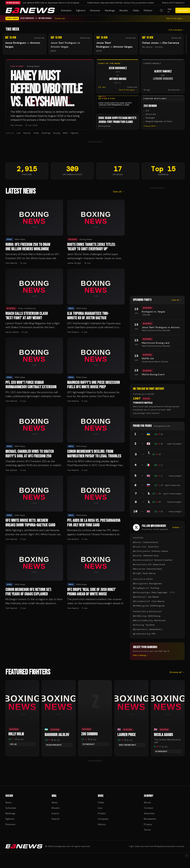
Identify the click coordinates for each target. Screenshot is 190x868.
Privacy (148, 824)
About (147, 802)
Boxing (57, 133)
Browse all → (177, 672)
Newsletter (150, 819)
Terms (147, 830)
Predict (102, 813)
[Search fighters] (161, 10)
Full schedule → (177, 30)
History (102, 824)
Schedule (66, 10)
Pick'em (148, 10)
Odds (136, 10)
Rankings (110, 10)
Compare (103, 819)
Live (19, 133)
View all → (119, 192)
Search (56, 819)
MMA (65, 133)
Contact (149, 808)
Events (55, 813)
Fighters (81, 10)
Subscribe (183, 10)
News (9, 802)
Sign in (170, 10)
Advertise (149, 813)
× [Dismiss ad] (187, 856)
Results (124, 10)
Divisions (95, 10)
